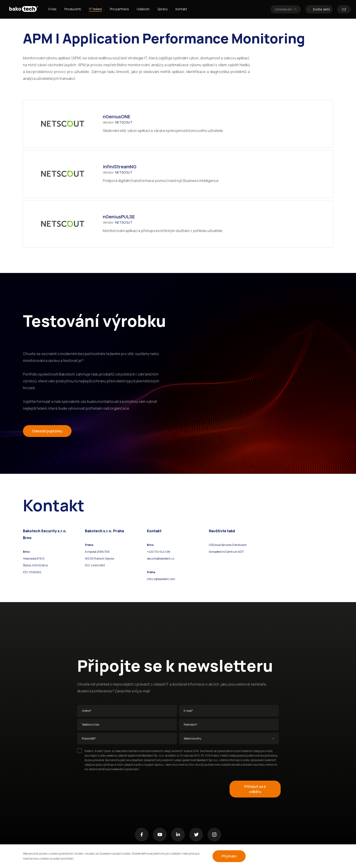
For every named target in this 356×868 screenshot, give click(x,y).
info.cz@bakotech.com (161, 579)
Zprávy (162, 9)
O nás (52, 9)
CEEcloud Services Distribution (228, 545)
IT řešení (95, 9)
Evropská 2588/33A (97, 552)
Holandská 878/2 (34, 559)
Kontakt (181, 9)
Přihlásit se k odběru (255, 789)
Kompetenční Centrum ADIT (226, 552)
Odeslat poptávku (47, 431)
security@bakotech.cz (161, 559)
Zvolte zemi (319, 9)
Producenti (73, 9)
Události (143, 9)
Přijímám (229, 856)
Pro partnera (119, 9)
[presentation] (112, 789)
